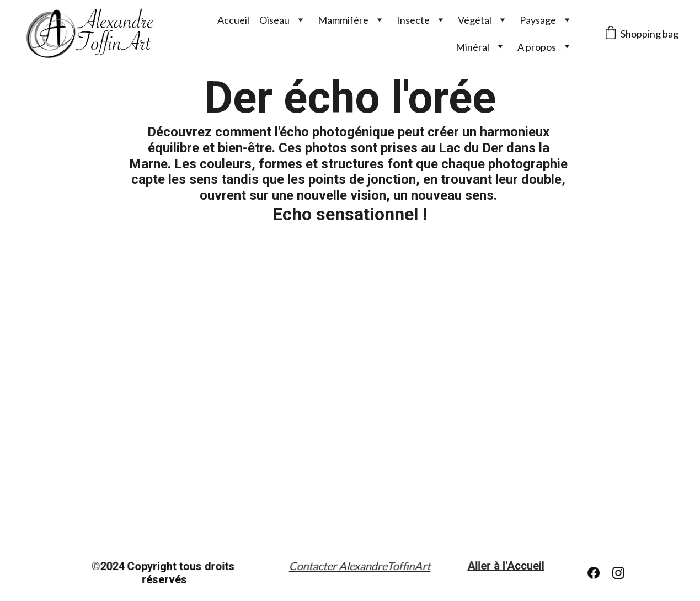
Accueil (233, 20)
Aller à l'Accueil (506, 566)
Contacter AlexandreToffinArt (359, 566)
